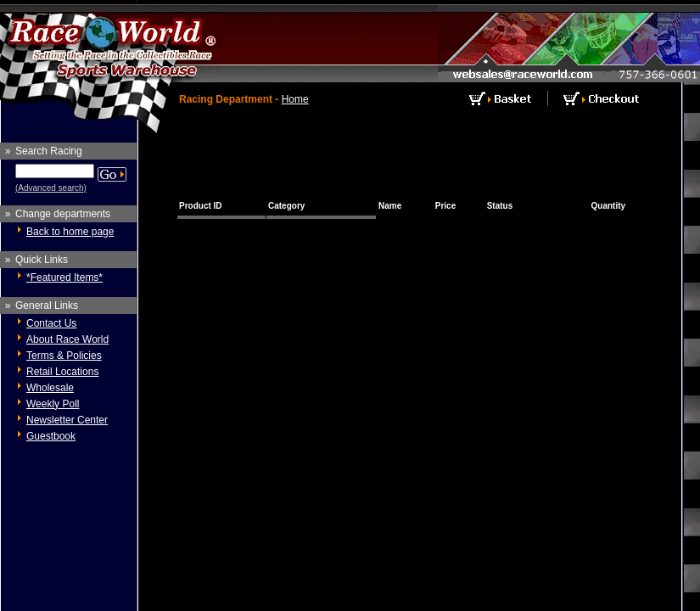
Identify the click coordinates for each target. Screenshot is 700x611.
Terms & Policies (64, 356)
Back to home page (70, 232)
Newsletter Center (67, 420)
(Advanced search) (51, 188)
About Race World (67, 339)
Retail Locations (62, 372)
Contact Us (51, 323)
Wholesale (50, 388)
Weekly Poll (53, 404)
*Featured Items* (64, 277)
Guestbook (51, 436)
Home (295, 99)
